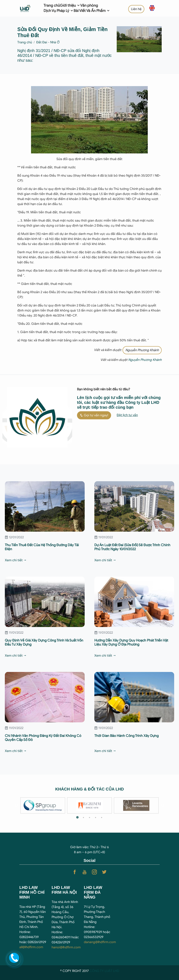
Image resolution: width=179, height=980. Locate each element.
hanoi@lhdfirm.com (66, 947)
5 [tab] (102, 818)
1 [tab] (77, 818)
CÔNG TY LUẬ (100, 971)
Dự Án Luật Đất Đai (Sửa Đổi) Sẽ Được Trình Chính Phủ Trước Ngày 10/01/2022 (132, 547)
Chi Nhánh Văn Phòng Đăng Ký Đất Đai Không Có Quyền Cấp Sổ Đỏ (43, 738)
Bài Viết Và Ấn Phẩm (92, 11)
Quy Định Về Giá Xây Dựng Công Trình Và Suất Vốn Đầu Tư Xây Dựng (44, 642)
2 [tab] (83, 818)
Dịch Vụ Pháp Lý (59, 11)
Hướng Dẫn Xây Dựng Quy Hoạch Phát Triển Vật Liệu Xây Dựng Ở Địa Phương (131, 642)
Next (163, 805)
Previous (16, 805)
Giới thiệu (70, 5)
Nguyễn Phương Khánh (142, 350)
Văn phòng (89, 5)
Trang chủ (52, 5)
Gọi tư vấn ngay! (94, 415)
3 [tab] (89, 818)
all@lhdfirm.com (31, 947)
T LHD (115, 971)
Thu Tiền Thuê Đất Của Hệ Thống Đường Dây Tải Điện (42, 547)
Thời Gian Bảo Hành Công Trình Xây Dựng (126, 736)
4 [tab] (96, 818)
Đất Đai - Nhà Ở (48, 42)
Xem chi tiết (16, 560)
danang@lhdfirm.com (100, 942)
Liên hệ (136, 9)
